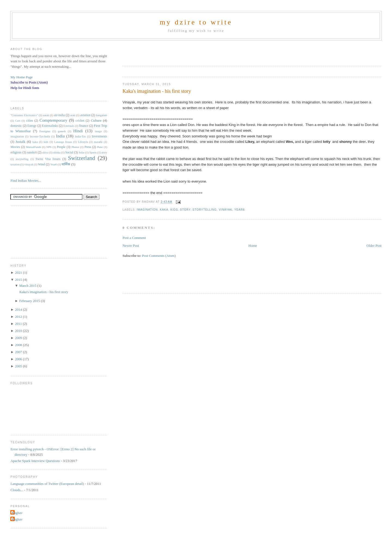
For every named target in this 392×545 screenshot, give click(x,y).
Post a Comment (134, 238)
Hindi (78, 131)
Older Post (374, 246)
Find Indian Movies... (26, 181)
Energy (32, 126)
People (61, 147)
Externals (69, 126)
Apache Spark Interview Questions (35, 461)
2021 (19, 272)
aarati (46, 115)
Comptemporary (53, 120)
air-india (59, 115)
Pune (100, 147)
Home (253, 246)
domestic (16, 126)
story (185, 210)
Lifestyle (83, 142)
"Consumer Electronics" (24, 115)
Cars (18, 121)
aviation (85, 115)
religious (16, 153)
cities (30, 121)
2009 (19, 338)
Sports (93, 153)
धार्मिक (66, 164)
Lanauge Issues (63, 142)
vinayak (226, 210)
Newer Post (131, 246)
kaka (164, 210)
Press (88, 147)
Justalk (20, 142)
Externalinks (50, 126)
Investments (99, 136)
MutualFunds (33, 147)
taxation (15, 164)
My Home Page (22, 77)
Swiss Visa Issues (48, 159)
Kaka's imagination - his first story (157, 91)
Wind (41, 164)
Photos (75, 147)
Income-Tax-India (40, 136)
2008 (19, 345)
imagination (147, 210)
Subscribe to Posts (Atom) (29, 82)
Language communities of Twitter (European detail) (47, 484)
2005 (19, 366)
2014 (19, 310)
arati (73, 115)
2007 (19, 352)
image (98, 131)
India (60, 136)
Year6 (240, 210)
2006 (19, 359)
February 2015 (30, 301)
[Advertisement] (186, 51)
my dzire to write (196, 22)
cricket (80, 121)
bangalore (101, 115)
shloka (57, 153)
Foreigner (45, 131)
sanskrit (32, 153)
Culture (96, 120)
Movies (15, 147)
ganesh (62, 131)
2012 (19, 317)
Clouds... (17, 490)
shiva (45, 153)
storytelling (205, 210)
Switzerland (82, 158)
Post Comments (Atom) (159, 256)
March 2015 (28, 286)
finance (84, 126)
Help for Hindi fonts (25, 88)
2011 (19, 324)
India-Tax (80, 136)
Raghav (17, 513)
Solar (82, 153)
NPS (49, 147)
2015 (19, 280)
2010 (19, 331)
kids (174, 210)
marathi (98, 142)
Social (69, 153)
